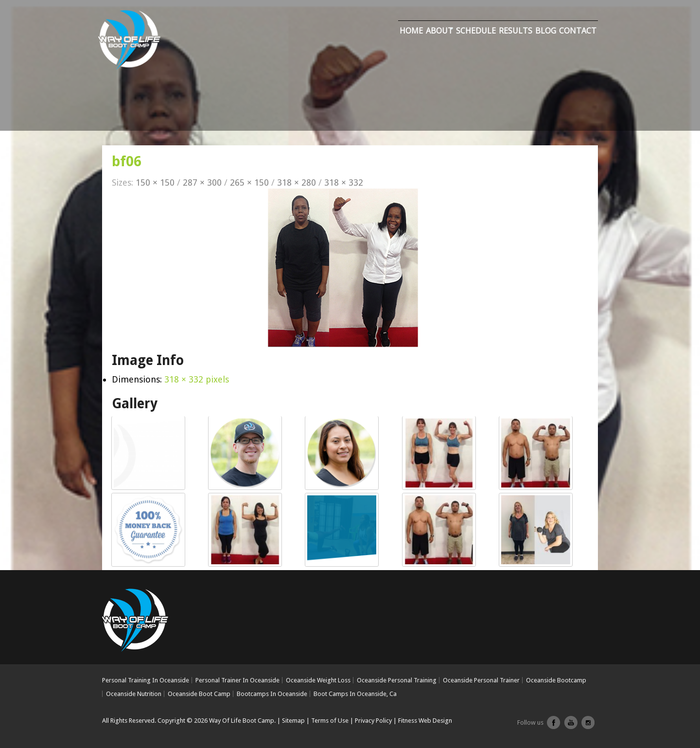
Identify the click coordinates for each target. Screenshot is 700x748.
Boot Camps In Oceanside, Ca (355, 694)
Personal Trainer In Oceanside (237, 680)
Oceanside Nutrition (134, 694)
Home (411, 31)
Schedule (476, 31)
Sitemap (293, 721)
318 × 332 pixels (197, 379)
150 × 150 (155, 183)
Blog (546, 31)
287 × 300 (202, 183)
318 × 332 (344, 183)
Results (516, 31)
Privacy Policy (373, 721)
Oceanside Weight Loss (318, 680)
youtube (571, 726)
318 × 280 (297, 183)
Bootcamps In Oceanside (272, 694)
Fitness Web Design (425, 721)
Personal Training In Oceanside (146, 680)
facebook (554, 726)
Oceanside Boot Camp (199, 694)
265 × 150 (249, 183)
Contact (578, 31)
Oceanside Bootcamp (556, 680)
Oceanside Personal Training (397, 680)
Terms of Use (330, 721)
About (439, 31)
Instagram (588, 726)
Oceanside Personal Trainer (481, 680)
